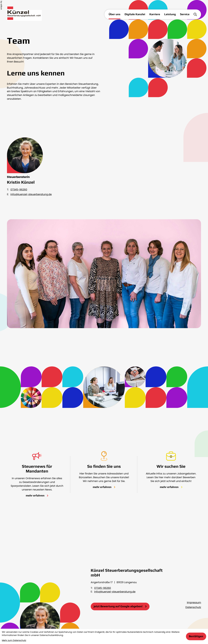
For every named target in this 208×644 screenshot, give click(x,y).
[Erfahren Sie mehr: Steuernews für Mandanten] (37, 496)
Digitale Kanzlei (135, 14)
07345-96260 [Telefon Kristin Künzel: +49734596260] (19, 190)
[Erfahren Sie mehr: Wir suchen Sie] (171, 487)
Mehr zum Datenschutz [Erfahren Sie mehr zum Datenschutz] (14, 640)
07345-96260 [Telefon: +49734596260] (103, 588)
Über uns (114, 14)
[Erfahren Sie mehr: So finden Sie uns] (104, 487)
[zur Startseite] (29, 14)
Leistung (170, 14)
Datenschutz (193, 607)
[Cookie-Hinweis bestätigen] (196, 636)
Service (185, 14)
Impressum (194, 603)
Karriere (155, 14)
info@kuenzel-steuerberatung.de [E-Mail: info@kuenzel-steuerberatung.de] (31, 194)
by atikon (1, 5)
